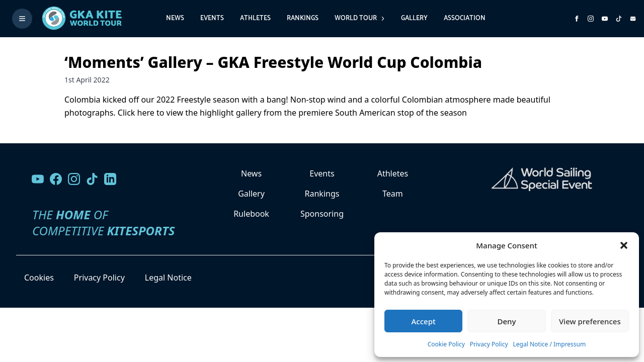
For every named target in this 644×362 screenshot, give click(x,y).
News (175, 18)
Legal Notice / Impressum (550, 344)
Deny (507, 321)
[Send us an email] (633, 19)
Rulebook (251, 214)
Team (393, 194)
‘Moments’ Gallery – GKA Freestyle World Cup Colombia (273, 62)
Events (212, 18)
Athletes (255, 18)
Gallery (414, 18)
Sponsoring (322, 214)
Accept (424, 321)
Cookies (39, 278)
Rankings (303, 18)
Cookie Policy (446, 344)
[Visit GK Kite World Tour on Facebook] (577, 19)
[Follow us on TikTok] (92, 179)
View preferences (590, 321)
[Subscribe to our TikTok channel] (619, 19)
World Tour (360, 18)
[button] (624, 245)
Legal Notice (168, 278)
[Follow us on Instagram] (591, 19)
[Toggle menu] (22, 19)
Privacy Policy (489, 344)
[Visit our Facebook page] (56, 179)
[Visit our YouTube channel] (38, 179)
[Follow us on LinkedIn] (110, 179)
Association (465, 18)
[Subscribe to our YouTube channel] (605, 19)
